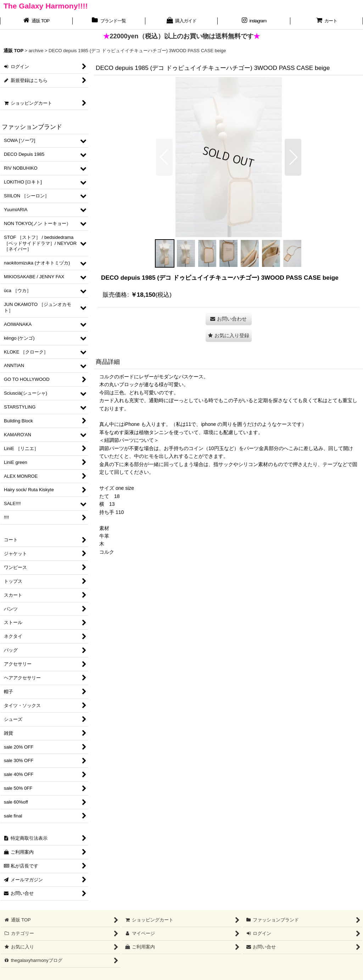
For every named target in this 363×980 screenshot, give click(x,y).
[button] (164, 157)
